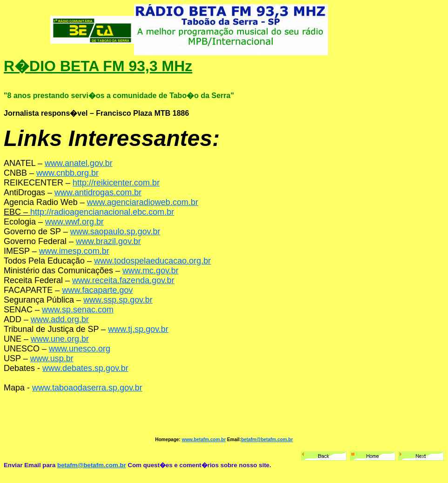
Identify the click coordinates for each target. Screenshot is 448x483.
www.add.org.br (60, 319)
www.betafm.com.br (204, 440)
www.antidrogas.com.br (98, 192)
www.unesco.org (80, 349)
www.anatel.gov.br (79, 163)
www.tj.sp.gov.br (138, 329)
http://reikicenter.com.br (116, 183)
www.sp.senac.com (78, 310)
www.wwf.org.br (74, 222)
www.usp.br (52, 358)
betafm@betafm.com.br (267, 440)
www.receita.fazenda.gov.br (123, 280)
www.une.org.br (60, 339)
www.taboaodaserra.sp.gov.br (87, 388)
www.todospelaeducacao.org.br (152, 261)
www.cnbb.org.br (67, 173)
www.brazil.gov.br (108, 241)
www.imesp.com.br (74, 251)
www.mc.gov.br (150, 271)
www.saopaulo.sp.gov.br (115, 232)
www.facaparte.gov (97, 290)
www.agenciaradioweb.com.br (143, 202)
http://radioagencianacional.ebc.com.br (102, 212)
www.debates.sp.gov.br (85, 368)
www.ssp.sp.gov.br (118, 300)
